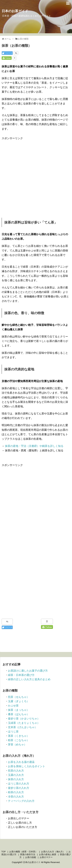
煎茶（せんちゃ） (19, 697)
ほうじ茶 (13, 732)
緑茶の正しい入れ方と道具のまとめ (29, 679)
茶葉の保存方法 (28, 854)
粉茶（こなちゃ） (19, 740)
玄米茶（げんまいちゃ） (23, 727)
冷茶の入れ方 (16, 797)
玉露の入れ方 (16, 775)
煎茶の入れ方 (16, 771)
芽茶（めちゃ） (17, 745)
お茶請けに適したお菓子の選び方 (28, 671)
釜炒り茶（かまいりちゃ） (24, 719)
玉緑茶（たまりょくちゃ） (24, 723)
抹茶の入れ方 (16, 779)
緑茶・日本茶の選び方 (21, 675)
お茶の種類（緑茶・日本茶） (23, 852)
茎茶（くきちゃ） (19, 736)
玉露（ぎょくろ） (19, 701)
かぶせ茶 (13, 706)
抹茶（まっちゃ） (19, 710)
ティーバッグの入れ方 (21, 801)
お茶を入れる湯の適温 (21, 762)
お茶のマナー (46, 857)
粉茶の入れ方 (16, 792)
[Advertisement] (36, 177)
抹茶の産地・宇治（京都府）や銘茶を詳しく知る (34, 446)
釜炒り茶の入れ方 (19, 788)
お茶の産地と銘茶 (48, 854)
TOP (3, 852)
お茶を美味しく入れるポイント (27, 766)
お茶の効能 (31, 857)
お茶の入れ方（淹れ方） (53, 852)
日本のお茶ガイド (15, 11)
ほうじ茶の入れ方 (19, 784)
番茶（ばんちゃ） (19, 714)
